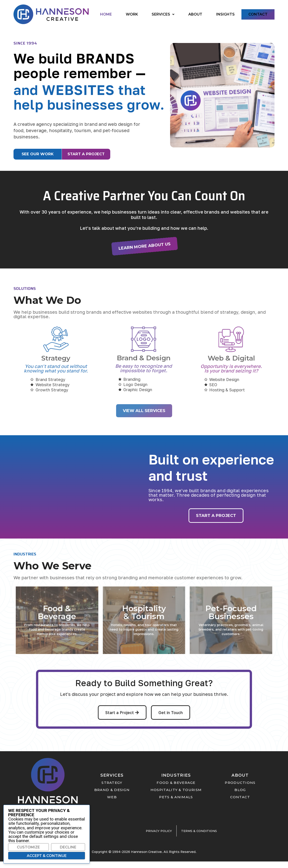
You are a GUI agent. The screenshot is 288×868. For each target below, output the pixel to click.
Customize (28, 847)
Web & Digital (231, 364)
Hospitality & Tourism (144, 619)
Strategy (56, 364)
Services (163, 14)
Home (106, 14)
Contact (258, 14)
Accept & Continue (47, 856)
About (195, 14)
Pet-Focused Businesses (231, 619)
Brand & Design (144, 364)
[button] (163, 14)
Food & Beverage (57, 619)
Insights (225, 14)
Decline (68, 847)
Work (132, 14)
